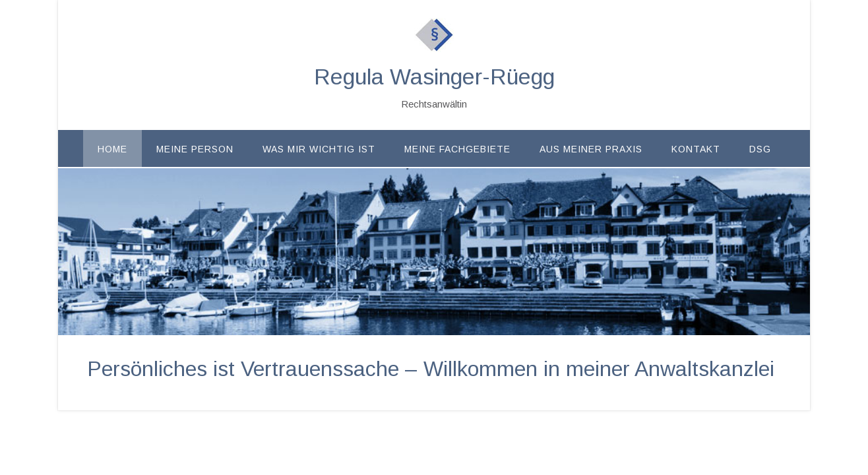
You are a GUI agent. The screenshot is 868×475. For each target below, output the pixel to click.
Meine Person (195, 149)
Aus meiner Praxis (591, 149)
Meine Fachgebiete (457, 149)
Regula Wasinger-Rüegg (434, 77)
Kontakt (696, 149)
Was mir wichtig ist (319, 149)
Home (112, 149)
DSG (760, 149)
